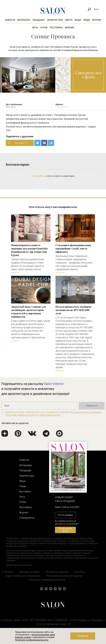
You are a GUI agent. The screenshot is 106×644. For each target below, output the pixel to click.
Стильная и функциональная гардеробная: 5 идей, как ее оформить (73, 248)
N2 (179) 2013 (62, 107)
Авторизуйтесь (38, 176)
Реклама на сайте (29, 572)
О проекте (7, 572)
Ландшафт (39, 20)
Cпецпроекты (27, 518)
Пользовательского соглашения (86, 412)
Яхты (35, 28)
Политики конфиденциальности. (32, 640)
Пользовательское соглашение (65, 576)
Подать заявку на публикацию (23, 576)
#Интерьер (60, 273)
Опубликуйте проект (65, 530)
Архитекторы (55, 20)
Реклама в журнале (57, 572)
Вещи (78, 20)
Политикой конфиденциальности (21, 415)
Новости (10, 20)
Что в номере (65, 515)
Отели (44, 28)
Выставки (25, 491)
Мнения (69, 28)
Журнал (97, 20)
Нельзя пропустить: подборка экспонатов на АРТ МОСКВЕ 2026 (73, 310)
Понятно (83, 636)
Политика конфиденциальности (47, 580)
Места (69, 20)
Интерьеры (24, 20)
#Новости (15, 273)
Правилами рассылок (50, 415)
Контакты (80, 572)
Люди (87, 20)
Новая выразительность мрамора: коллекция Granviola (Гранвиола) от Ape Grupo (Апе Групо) (29, 250)
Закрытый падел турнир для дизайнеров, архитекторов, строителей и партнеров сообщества (28, 312)
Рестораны (56, 28)
